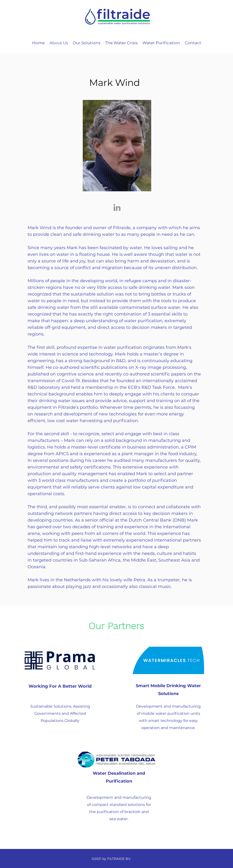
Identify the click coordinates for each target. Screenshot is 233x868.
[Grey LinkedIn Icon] (117, 207)
